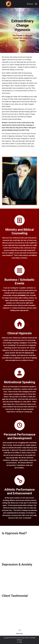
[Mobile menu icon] (36, 4)
